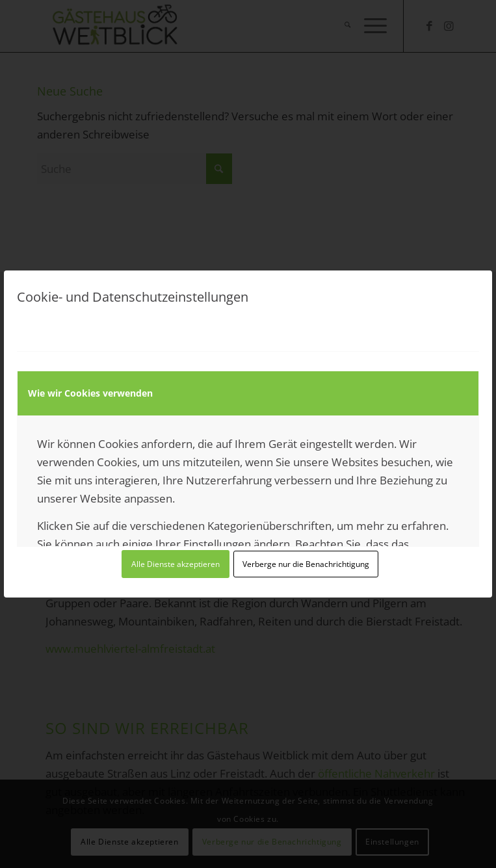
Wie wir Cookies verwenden (90, 393)
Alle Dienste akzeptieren (176, 564)
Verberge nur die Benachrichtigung (306, 564)
